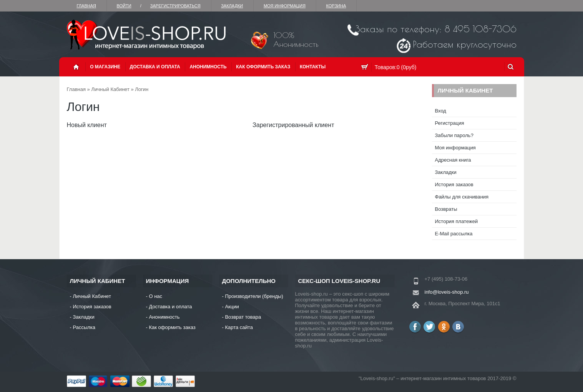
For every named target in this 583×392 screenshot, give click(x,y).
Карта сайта (239, 327)
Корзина (336, 6)
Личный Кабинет (110, 89)
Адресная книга (453, 160)
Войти (124, 6)
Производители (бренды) (254, 296)
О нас (155, 296)
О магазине (105, 67)
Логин (142, 89)
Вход (441, 111)
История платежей (457, 221)
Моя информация (285, 6)
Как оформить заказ (263, 67)
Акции (232, 307)
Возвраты (446, 209)
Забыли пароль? (454, 135)
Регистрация (450, 123)
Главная (86, 6)
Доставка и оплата (155, 67)
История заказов (454, 184)
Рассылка (84, 327)
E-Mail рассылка (454, 234)
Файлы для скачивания (462, 197)
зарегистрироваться (175, 6)
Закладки (232, 6)
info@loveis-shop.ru (447, 292)
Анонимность (208, 67)
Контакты (313, 67)
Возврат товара (243, 317)
